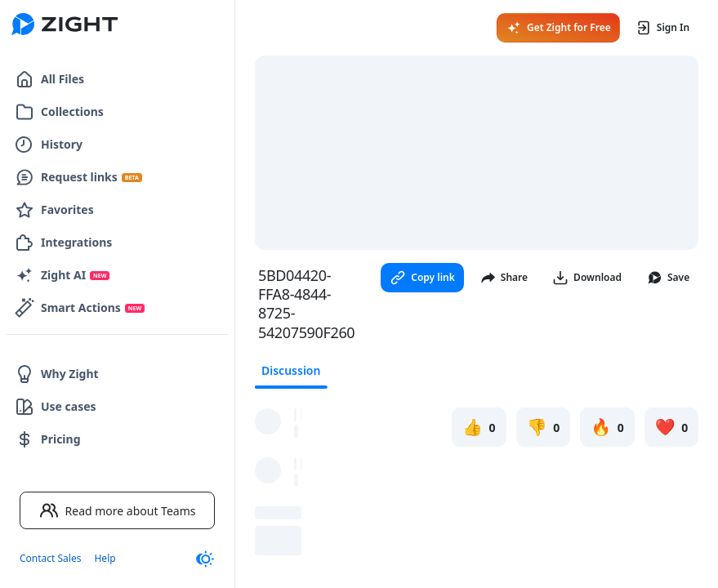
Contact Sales (50, 558)
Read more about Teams (118, 510)
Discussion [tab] (291, 370)
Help (105, 558)
